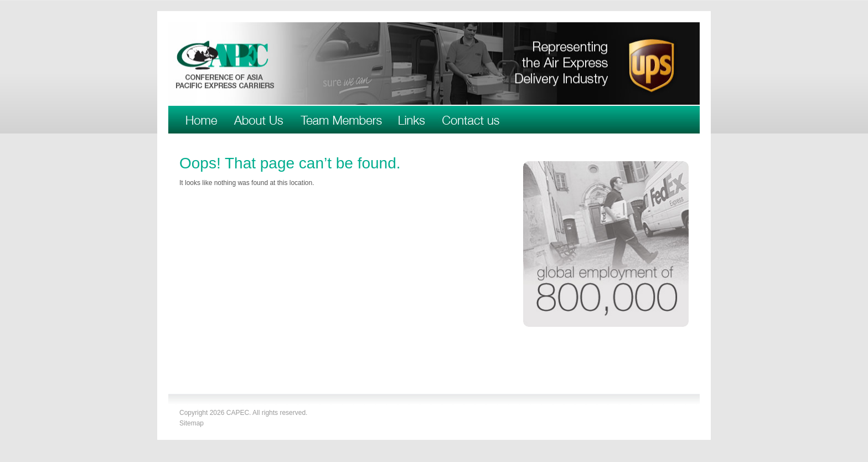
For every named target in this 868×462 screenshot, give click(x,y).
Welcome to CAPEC (202, 120)
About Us (259, 120)
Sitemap (192, 423)
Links (412, 120)
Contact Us (471, 120)
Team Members (341, 120)
